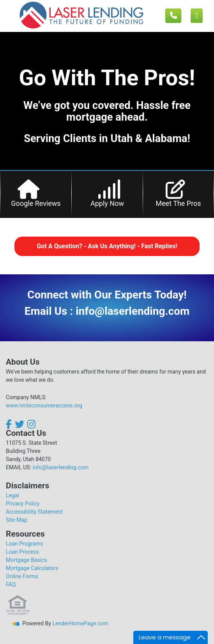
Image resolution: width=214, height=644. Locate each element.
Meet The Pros (178, 203)
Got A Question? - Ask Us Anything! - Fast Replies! (107, 246)
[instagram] (31, 424)
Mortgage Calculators (32, 568)
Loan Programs (24, 544)
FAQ (11, 584)
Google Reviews (36, 203)
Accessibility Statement (34, 512)
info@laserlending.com (61, 467)
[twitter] (19, 424)
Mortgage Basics (27, 560)
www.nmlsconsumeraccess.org (44, 405)
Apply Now (107, 203)
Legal (12, 495)
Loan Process (22, 552)
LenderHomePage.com (80, 623)
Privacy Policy (23, 504)
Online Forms (22, 576)
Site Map (17, 520)
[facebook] (10, 424)
